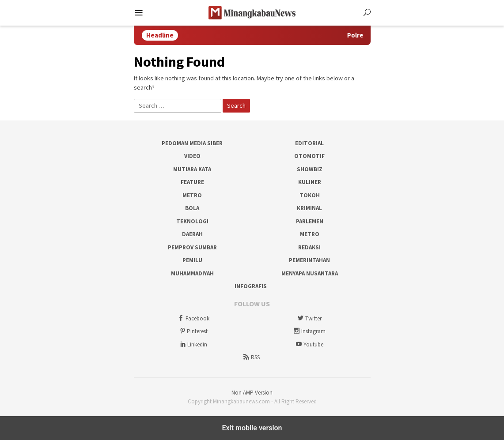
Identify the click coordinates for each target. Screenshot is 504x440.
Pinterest (193, 331)
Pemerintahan (309, 260)
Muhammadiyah (192, 273)
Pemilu (192, 260)
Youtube (309, 344)
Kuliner (310, 182)
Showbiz (310, 169)
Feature (192, 182)
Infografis (251, 286)
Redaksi (309, 247)
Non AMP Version (252, 393)
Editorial (309, 143)
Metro (192, 195)
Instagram (309, 331)
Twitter (309, 318)
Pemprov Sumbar (192, 247)
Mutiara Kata (192, 169)
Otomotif (309, 156)
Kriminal (309, 208)
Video (192, 156)
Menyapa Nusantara (310, 273)
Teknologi (192, 221)
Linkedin (193, 344)
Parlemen (310, 221)
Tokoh (310, 195)
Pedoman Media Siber (192, 143)
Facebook (193, 318)
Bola (192, 208)
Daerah (192, 234)
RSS (251, 357)
